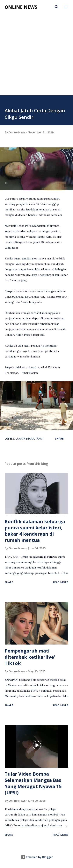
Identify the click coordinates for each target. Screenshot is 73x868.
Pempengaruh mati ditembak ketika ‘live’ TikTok (30, 657)
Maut (40, 438)
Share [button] (59, 438)
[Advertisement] (36, 57)
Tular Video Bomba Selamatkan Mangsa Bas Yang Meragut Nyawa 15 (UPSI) (33, 783)
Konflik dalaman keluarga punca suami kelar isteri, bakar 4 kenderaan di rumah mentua (35, 531)
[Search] (57, 7)
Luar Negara (25, 438)
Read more (60, 582)
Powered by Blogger (37, 857)
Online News (21, 7)
